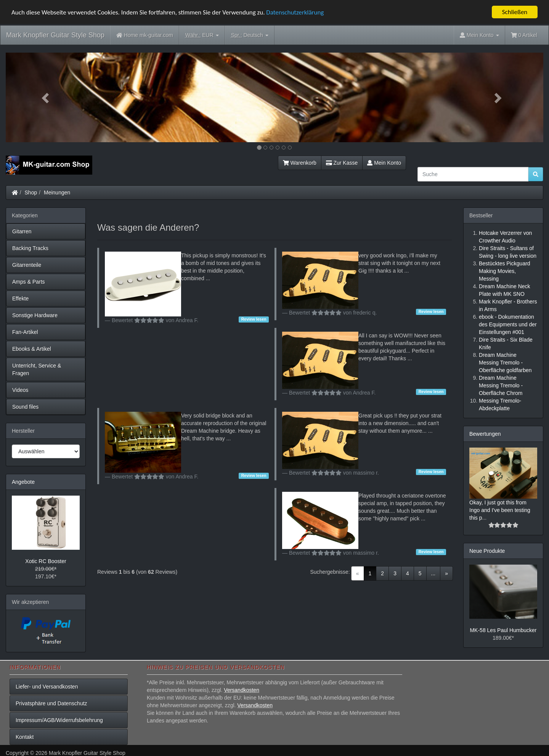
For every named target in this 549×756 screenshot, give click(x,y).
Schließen (515, 12)
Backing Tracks (30, 248)
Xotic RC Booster (46, 561)
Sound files (25, 407)
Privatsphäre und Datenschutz (51, 703)
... (433, 573)
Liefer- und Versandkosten (47, 687)
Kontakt (25, 737)
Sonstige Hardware (35, 315)
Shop (31, 193)
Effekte (20, 299)
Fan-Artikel (25, 332)
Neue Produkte (487, 551)
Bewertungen (485, 434)
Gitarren (22, 231)
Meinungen (57, 193)
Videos (20, 390)
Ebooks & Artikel (32, 349)
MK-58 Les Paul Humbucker (503, 630)
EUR (202, 35)
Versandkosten (242, 690)
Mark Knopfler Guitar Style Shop (55, 35)
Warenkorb (300, 163)
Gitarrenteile (27, 265)
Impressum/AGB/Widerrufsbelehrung (59, 720)
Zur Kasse (342, 163)
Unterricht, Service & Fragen (37, 369)
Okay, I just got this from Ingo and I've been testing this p (500, 510)
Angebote (23, 482)
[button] (46, 97)
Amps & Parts (29, 282)
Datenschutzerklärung (295, 12)
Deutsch (250, 35)
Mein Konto (384, 163)
